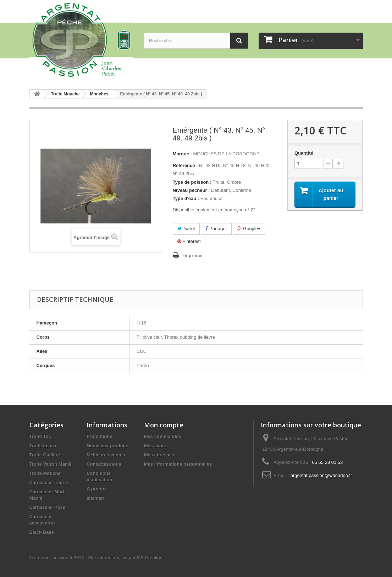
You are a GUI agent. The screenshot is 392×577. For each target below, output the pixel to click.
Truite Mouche (45, 473)
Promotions (99, 436)
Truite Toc (40, 436)
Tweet (186, 229)
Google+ (249, 229)
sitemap (95, 498)
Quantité (304, 153)
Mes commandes (163, 436)
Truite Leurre (43, 446)
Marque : (182, 154)
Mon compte (164, 425)
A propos (97, 489)
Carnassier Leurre (49, 482)
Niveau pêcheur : (191, 190)
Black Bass (42, 532)
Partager (216, 229)
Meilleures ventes (106, 455)
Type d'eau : (186, 198)
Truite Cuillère (45, 455)
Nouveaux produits (107, 446)
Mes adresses (159, 455)
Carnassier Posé (48, 507)
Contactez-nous (104, 464)
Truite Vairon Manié (51, 464)
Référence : (185, 165)
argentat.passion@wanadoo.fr (321, 475)
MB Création (149, 558)
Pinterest (189, 241)
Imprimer (193, 256)
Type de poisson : (192, 182)
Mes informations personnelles (178, 464)
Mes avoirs (156, 446)
